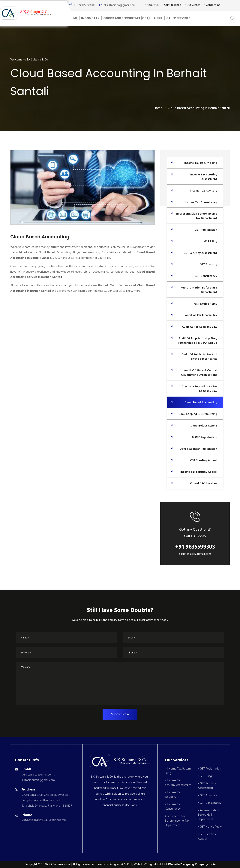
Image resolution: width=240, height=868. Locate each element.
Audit (158, 18)
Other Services (178, 18)
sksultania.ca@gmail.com (120, 5)
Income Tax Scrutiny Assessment (178, 783)
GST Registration (209, 769)
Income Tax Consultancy (173, 807)
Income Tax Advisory (173, 795)
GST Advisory (207, 795)
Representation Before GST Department (208, 815)
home (158, 108)
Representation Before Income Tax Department (177, 821)
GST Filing (205, 776)
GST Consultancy (210, 803)
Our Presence (172, 5)
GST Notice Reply (210, 827)
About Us (152, 5)
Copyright (31, 864)
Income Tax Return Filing (178, 771)
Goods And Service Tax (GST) (127, 18)
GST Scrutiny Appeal (207, 836)
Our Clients (193, 5)
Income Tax (90, 18)
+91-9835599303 (84, 5)
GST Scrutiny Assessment (207, 786)
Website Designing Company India (192, 864)
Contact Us (212, 5)
